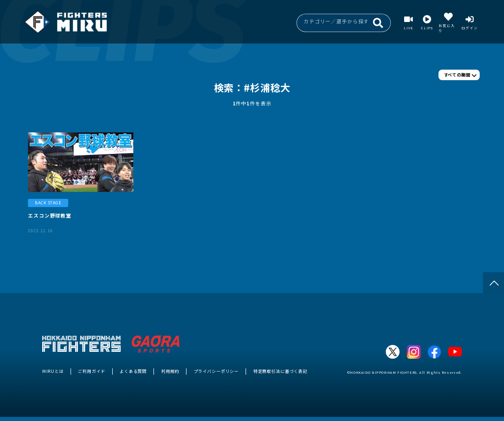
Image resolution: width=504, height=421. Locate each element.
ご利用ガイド (91, 371)
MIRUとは (53, 371)
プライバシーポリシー (216, 371)
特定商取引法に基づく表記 (280, 371)
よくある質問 (133, 371)
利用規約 (170, 371)
